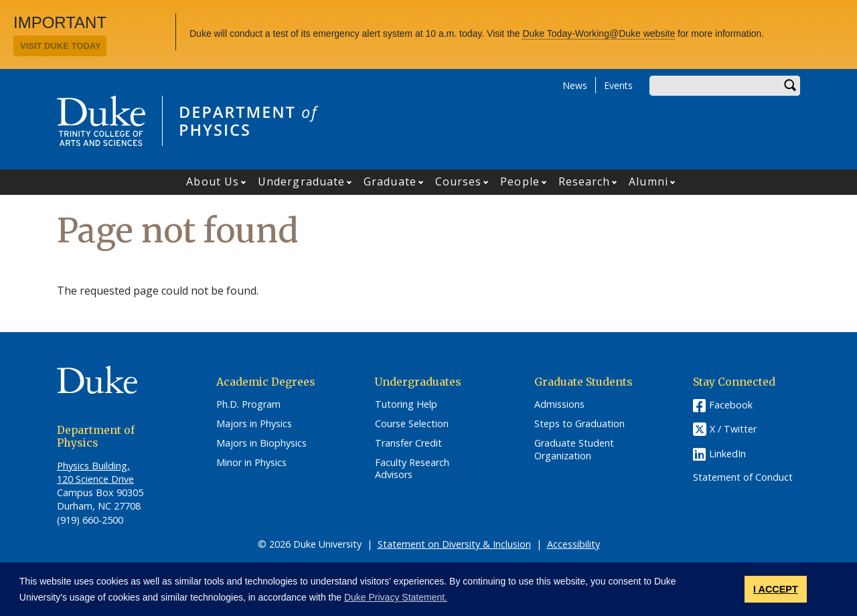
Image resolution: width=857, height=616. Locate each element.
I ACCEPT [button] (776, 589)
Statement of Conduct (743, 477)
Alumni (648, 181)
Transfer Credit (408, 443)
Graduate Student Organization (574, 450)
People (520, 181)
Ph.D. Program (248, 404)
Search (790, 86)
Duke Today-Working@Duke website (599, 33)
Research (585, 181)
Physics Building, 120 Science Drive (95, 472)
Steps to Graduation (579, 424)
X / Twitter (733, 430)
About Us (213, 181)
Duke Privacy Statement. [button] (396, 597)
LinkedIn (727, 454)
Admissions (559, 404)
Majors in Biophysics (261, 443)
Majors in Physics (254, 424)
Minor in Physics (251, 463)
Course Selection (412, 424)
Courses (459, 181)
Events (618, 85)
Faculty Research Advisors (412, 469)
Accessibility (573, 544)
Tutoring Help (406, 404)
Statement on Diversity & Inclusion (454, 544)
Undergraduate (301, 181)
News (575, 85)
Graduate (390, 181)
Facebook (731, 405)
